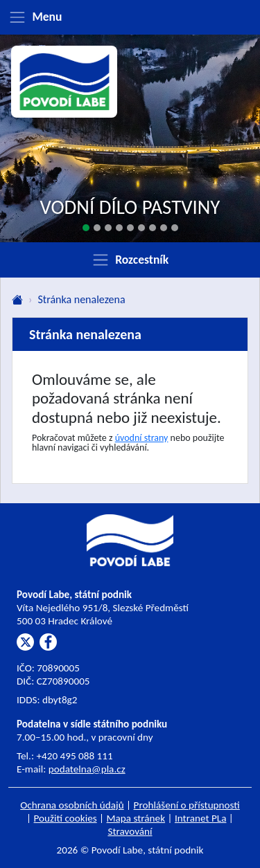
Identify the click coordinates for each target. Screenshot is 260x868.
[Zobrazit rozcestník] (130, 260)
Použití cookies (66, 818)
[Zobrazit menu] (130, 17)
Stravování (130, 831)
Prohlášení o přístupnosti (187, 805)
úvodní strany (142, 438)
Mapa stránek (136, 818)
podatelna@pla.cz (87, 769)
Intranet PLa (201, 818)
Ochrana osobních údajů (72, 805)
